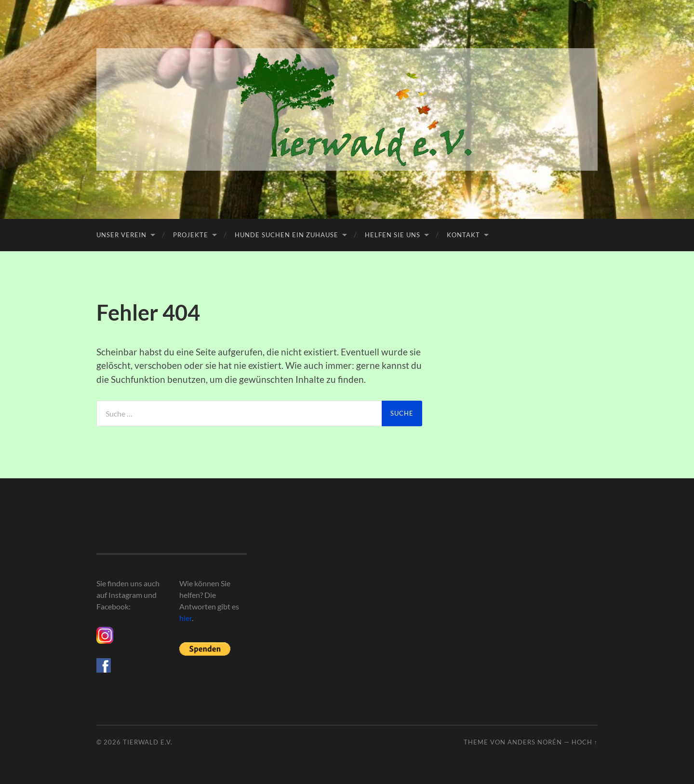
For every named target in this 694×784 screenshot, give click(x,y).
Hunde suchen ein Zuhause (287, 235)
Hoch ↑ (585, 742)
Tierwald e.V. (148, 742)
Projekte (191, 235)
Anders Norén (535, 742)
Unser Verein (121, 235)
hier (186, 618)
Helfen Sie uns (393, 235)
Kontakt (463, 235)
